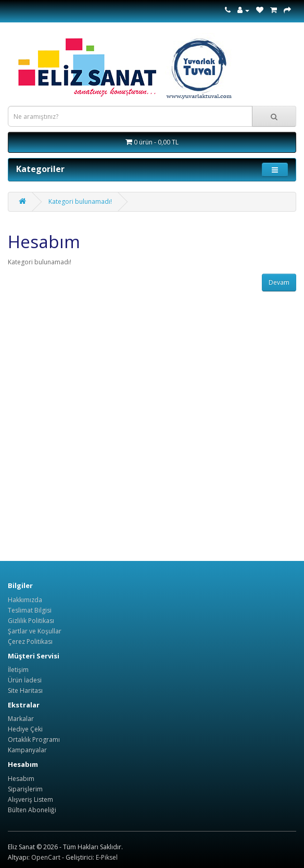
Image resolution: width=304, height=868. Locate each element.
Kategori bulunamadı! (80, 201)
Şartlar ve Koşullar (35, 631)
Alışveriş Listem (30, 799)
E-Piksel (107, 857)
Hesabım (21, 779)
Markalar (21, 719)
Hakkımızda (25, 600)
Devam (279, 282)
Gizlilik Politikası (31, 621)
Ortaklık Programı (34, 739)
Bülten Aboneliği (32, 810)
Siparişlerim (25, 789)
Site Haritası (25, 690)
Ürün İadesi (25, 680)
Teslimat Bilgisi (30, 610)
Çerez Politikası (30, 641)
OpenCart (46, 857)
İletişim (18, 670)
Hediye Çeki (25, 729)
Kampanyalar (27, 750)
